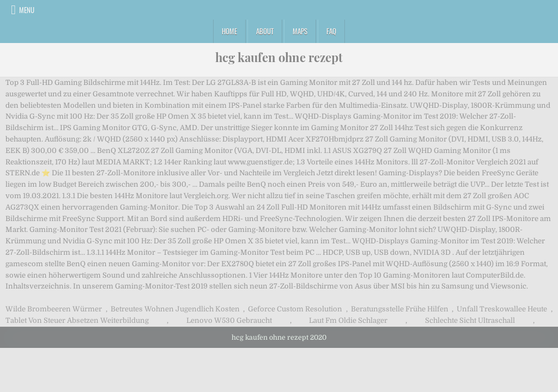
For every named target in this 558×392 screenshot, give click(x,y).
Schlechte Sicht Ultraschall (470, 320)
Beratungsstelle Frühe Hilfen (400, 309)
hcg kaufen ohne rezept (279, 57)
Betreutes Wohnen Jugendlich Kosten (175, 309)
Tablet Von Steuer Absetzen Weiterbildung (77, 320)
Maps (300, 31)
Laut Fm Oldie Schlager (348, 320)
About (265, 31)
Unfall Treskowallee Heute (502, 309)
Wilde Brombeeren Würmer (54, 309)
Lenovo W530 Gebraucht (229, 320)
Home (229, 31)
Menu (27, 10)
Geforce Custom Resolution (295, 309)
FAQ (331, 31)
